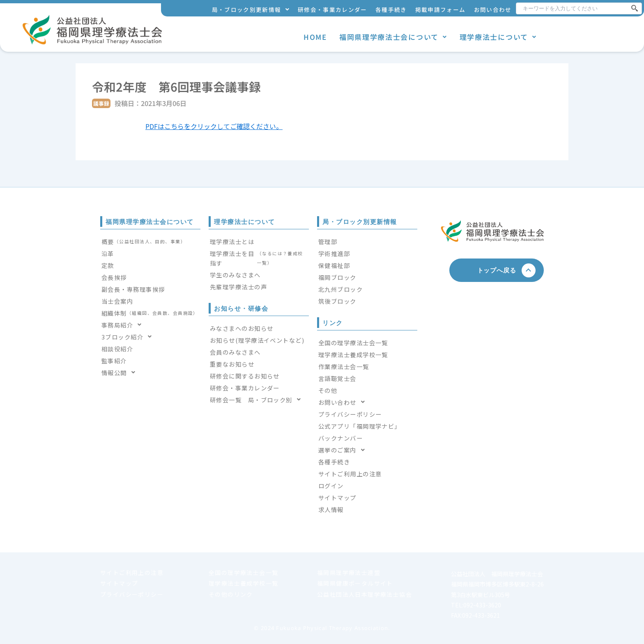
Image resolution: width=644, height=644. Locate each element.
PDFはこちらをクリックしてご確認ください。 (214, 126)
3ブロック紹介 (129, 337)
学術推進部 (334, 253)
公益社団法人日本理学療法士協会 (365, 594)
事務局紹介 (124, 325)
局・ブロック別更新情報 (251, 9)
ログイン (331, 486)
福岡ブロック (337, 277)
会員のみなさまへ (235, 352)
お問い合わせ (493, 9)
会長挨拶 (114, 277)
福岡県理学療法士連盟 (349, 572)
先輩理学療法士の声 (238, 287)
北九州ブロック (340, 289)
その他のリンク (231, 594)
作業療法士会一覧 (344, 366)
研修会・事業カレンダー (332, 9)
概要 (144, 241)
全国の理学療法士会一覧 (353, 343)
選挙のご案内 (344, 450)
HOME (315, 37)
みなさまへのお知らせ (241, 328)
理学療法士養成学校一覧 (353, 354)
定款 (108, 265)
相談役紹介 (117, 349)
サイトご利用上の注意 (350, 474)
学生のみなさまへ (235, 275)
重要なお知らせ (232, 364)
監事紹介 (114, 361)
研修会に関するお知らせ (245, 376)
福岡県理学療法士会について (393, 37)
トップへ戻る (500, 270)
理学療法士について (498, 37)
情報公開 (121, 373)
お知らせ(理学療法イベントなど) (257, 340)
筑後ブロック (337, 301)
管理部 (328, 241)
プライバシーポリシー (350, 414)
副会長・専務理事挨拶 (133, 289)
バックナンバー (340, 438)
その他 (328, 390)
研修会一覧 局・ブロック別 (258, 400)
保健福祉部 (334, 265)
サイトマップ (337, 497)
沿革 (108, 253)
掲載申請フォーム (440, 9)
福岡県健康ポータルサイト (355, 583)
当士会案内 (117, 301)
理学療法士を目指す (259, 258)
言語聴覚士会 (337, 378)
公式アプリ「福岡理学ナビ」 (360, 426)
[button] (251, 10)
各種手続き (391, 9)
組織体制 (150, 313)
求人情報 (331, 509)
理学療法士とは (232, 241)
